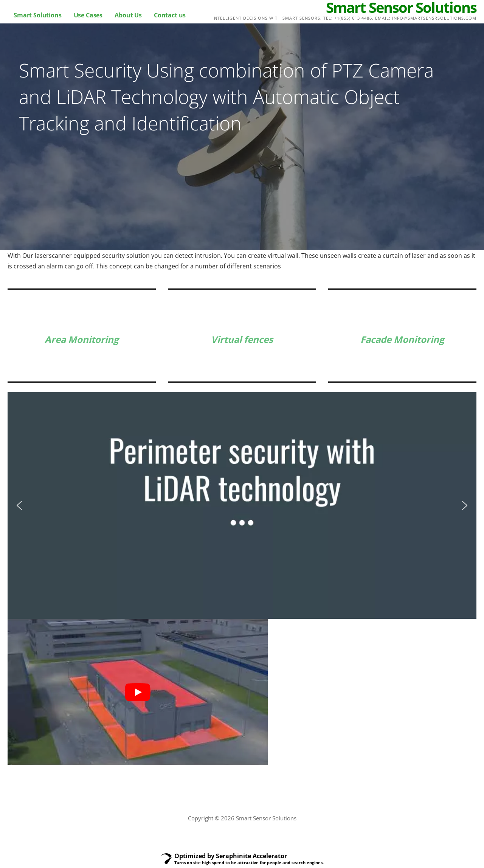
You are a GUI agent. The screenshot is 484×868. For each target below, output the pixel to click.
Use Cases (88, 15)
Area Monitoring (82, 339)
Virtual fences (242, 339)
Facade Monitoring (402, 339)
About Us (128, 15)
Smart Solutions (38, 15)
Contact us (170, 15)
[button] (19, 505)
